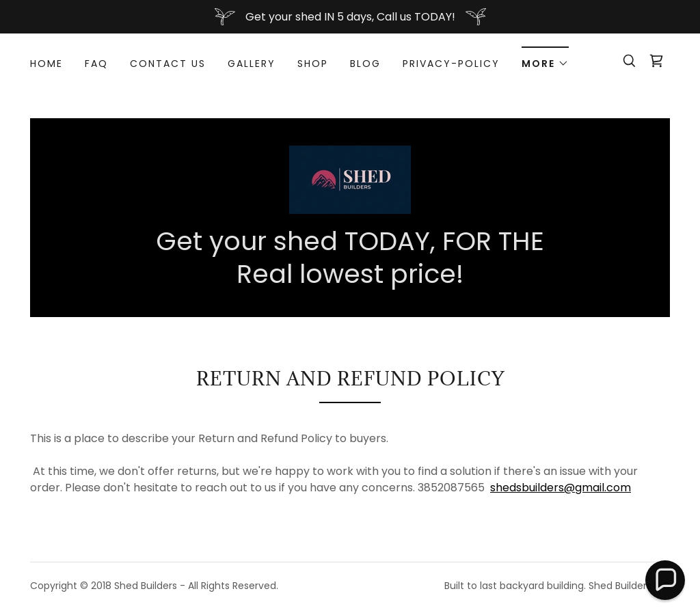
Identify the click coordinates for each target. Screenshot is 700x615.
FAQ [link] (96, 64)
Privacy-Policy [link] (451, 64)
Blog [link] (365, 64)
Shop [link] (313, 64)
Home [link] (46, 64)
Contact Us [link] (168, 64)
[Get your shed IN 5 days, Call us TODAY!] (350, 17)
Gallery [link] (252, 64)
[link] (656, 61)
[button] (545, 59)
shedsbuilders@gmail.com (561, 488)
